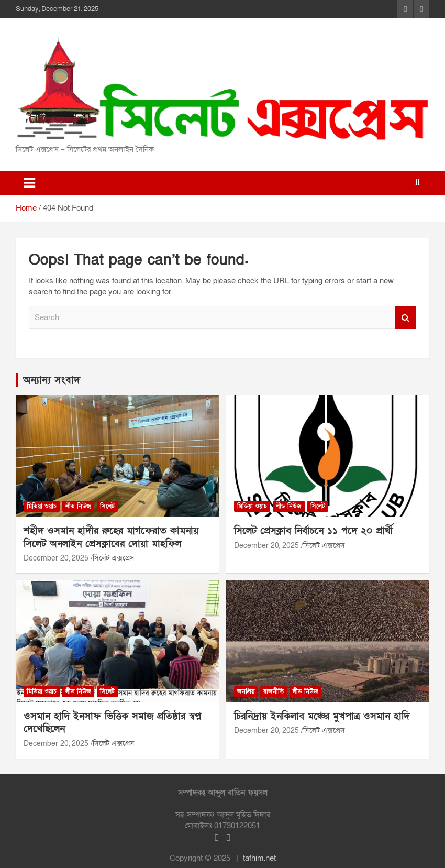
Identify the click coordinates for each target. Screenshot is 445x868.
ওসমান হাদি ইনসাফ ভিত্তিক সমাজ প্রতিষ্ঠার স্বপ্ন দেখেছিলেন (112, 723)
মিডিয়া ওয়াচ (42, 506)
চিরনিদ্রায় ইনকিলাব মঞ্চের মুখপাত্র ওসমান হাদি (322, 716)
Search (406, 318)
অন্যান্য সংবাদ (52, 380)
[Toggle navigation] (29, 183)
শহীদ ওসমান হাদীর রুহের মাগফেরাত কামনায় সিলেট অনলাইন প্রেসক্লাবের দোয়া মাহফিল (111, 537)
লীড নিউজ (78, 506)
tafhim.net (259, 858)
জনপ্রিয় (246, 691)
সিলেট (107, 506)
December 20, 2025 (56, 558)
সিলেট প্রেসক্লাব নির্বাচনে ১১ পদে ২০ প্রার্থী (313, 531)
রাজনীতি (274, 691)
